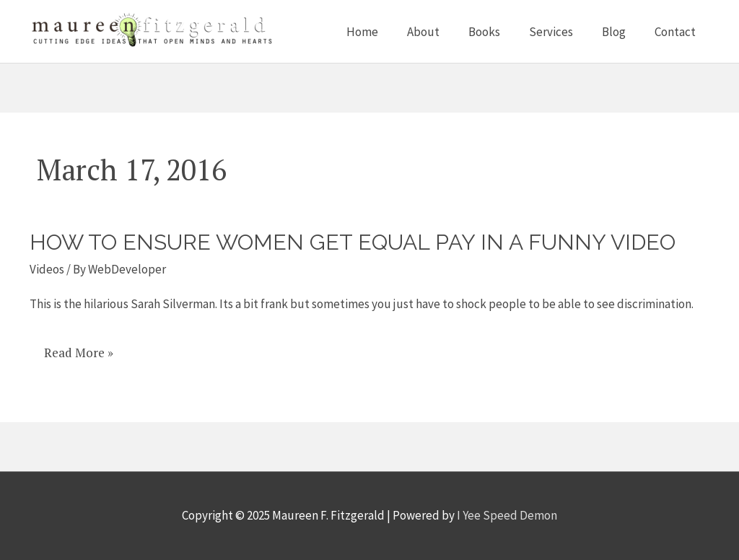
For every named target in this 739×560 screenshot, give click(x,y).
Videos (47, 269)
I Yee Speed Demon (507, 515)
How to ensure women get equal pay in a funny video (353, 242)
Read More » (78, 353)
